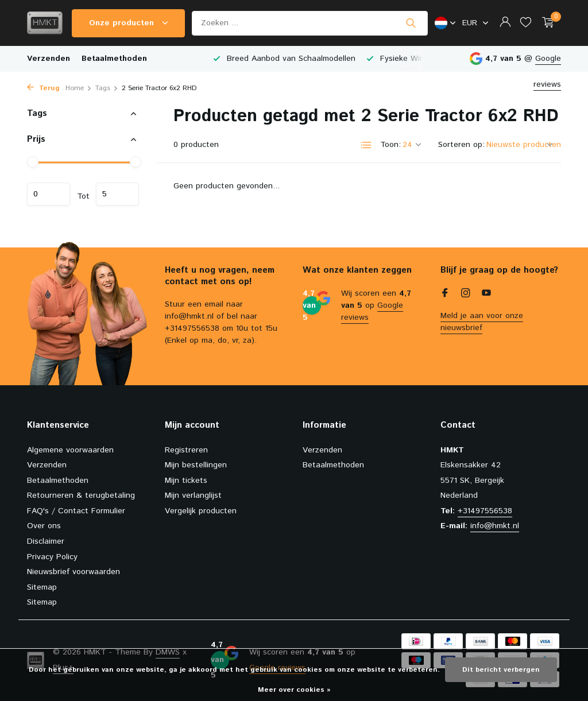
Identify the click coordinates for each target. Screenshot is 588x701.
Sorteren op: (461, 145)
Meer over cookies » (294, 690)
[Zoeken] (310, 23)
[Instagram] (466, 295)
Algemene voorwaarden (70, 450)
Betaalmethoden (114, 59)
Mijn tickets (186, 481)
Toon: (390, 145)
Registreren (186, 450)
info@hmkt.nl (495, 526)
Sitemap (42, 587)
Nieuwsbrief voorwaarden (73, 572)
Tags (107, 88)
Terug (43, 88)
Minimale (49, 194)
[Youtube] (486, 295)
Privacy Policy (52, 557)
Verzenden (49, 59)
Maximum (117, 194)
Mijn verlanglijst (193, 495)
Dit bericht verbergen (501, 670)
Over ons (44, 526)
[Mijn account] (505, 23)
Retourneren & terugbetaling (81, 495)
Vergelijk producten (201, 511)
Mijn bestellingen (196, 465)
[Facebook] (445, 295)
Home (79, 88)
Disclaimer (46, 541)
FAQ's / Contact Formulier (76, 511)
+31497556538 (485, 511)
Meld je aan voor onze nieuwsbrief (482, 322)
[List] (366, 145)
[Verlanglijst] (526, 23)
